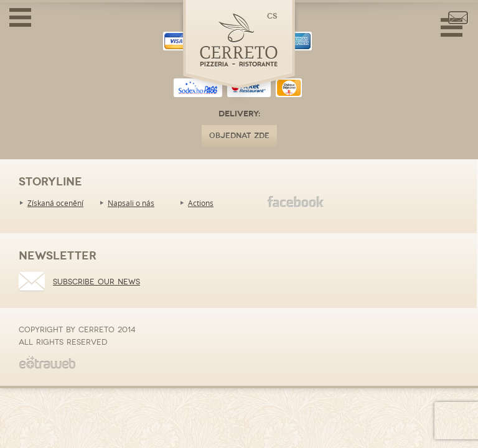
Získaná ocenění (55, 203)
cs (272, 16)
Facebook (296, 202)
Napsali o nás (131, 203)
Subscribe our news (96, 282)
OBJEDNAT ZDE (239, 136)
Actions (201, 203)
